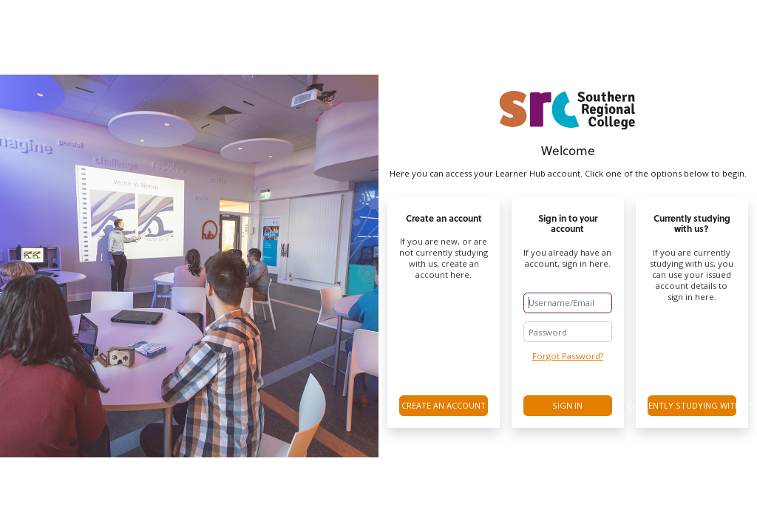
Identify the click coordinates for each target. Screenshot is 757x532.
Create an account (444, 405)
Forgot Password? (568, 356)
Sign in (567, 405)
